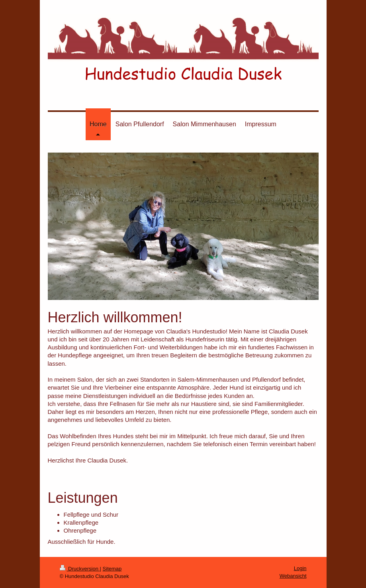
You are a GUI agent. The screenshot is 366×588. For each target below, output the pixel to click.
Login (300, 568)
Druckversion (80, 569)
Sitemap (112, 569)
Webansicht (293, 576)
